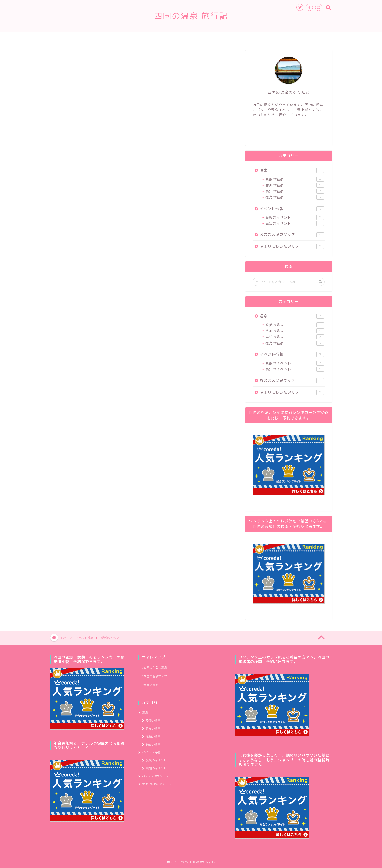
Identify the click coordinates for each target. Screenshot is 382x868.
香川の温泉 (294, 185)
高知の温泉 (294, 191)
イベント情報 (292, 209)
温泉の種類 (128, 38)
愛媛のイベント (294, 217)
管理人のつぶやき (249, 38)
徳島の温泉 (294, 197)
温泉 (292, 170)
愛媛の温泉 (294, 179)
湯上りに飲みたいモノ (292, 246)
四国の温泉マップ (207, 38)
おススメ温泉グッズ (292, 235)
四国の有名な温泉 (165, 38)
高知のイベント (294, 223)
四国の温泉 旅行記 (191, 16)
